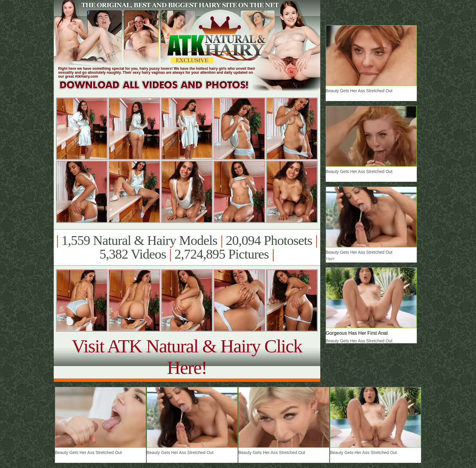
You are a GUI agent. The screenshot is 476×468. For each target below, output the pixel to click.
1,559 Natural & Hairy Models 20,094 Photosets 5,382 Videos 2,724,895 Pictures (187, 247)
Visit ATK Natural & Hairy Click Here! (187, 357)
